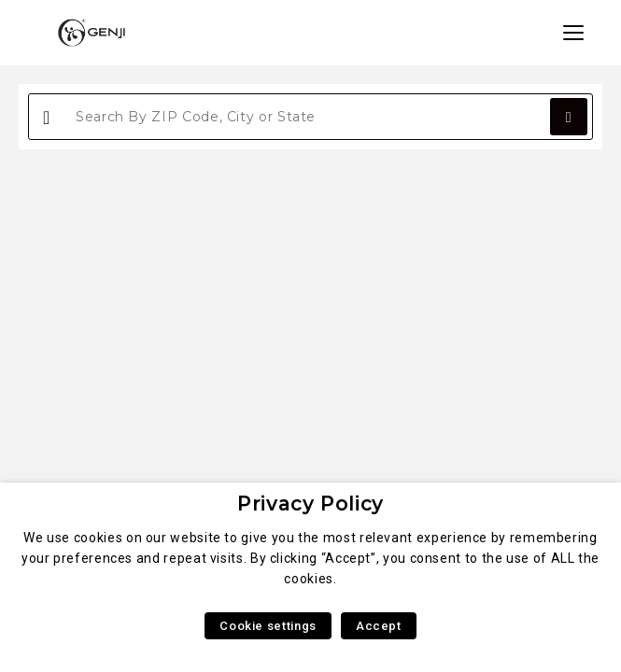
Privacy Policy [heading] (310, 504)
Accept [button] (379, 626)
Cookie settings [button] (268, 626)
